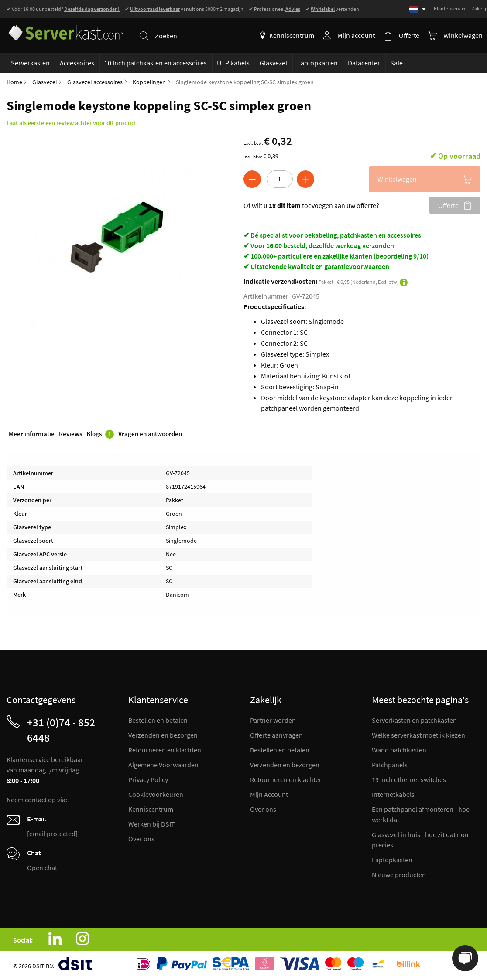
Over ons (141, 839)
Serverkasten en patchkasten (414, 720)
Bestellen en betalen (158, 720)
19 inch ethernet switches (409, 779)
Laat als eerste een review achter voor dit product (71, 123)
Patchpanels (390, 765)
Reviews (70, 434)
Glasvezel (45, 82)
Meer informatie (32, 434)
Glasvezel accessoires (95, 82)
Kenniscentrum (287, 35)
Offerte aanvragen (276, 735)
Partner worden (273, 720)
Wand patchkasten (399, 750)
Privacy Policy (148, 779)
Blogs (100, 434)
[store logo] (65, 30)
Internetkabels (393, 794)
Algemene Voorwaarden (163, 765)
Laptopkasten (392, 860)
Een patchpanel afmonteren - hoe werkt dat (421, 814)
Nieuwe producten (399, 875)
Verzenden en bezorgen (163, 735)
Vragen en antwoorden (150, 434)
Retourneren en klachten (165, 750)
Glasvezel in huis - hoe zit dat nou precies (420, 840)
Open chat (42, 868)
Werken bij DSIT (152, 824)
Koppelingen (149, 82)
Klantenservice (450, 9)
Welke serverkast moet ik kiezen (418, 735)
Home (14, 82)
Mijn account (356, 35)
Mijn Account (269, 794)
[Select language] (417, 9)
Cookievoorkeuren (156, 794)
